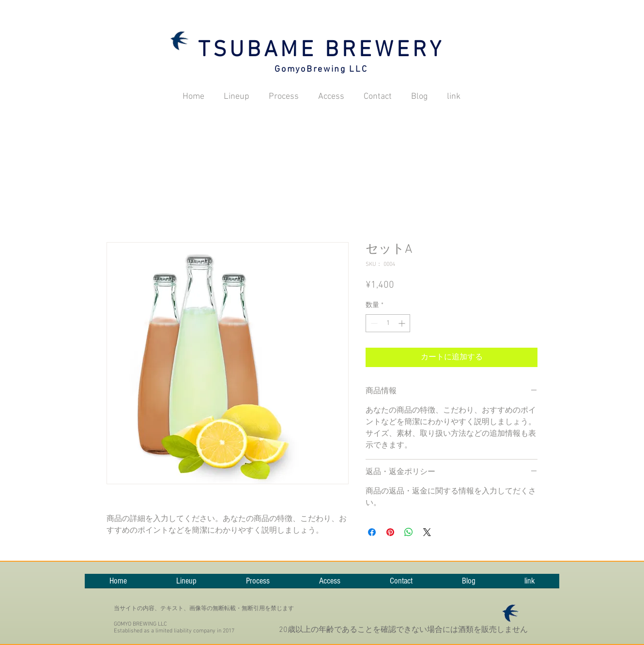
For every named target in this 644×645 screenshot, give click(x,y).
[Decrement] (373, 323)
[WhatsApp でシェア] (409, 532)
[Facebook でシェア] (372, 532)
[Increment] (403, 323)
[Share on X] (427, 532)
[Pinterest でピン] (390, 532)
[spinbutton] (388, 323)
